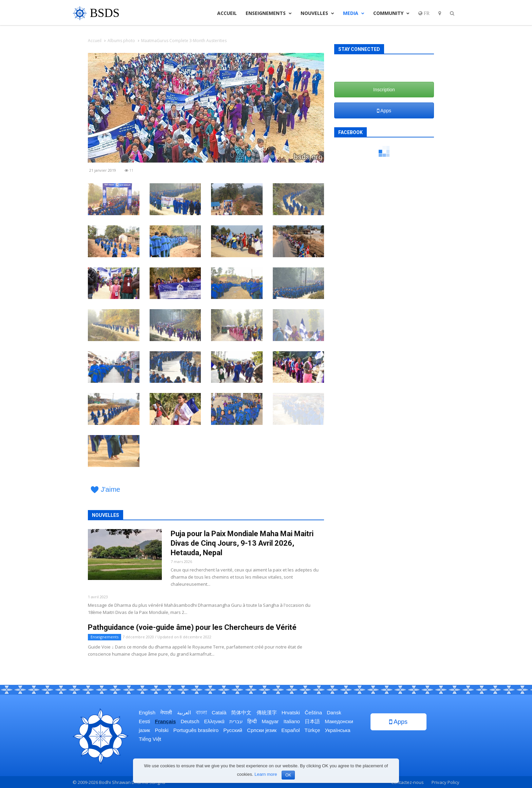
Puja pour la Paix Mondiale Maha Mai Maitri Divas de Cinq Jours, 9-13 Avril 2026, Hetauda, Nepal (242, 543)
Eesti (144, 721)
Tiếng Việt (150, 739)
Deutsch (190, 721)
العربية (184, 712)
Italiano (292, 721)
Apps (384, 111)
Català (219, 712)
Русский (233, 730)
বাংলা (201, 712)
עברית (236, 721)
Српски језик (262, 730)
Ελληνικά (214, 721)
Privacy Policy (445, 782)
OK (288, 775)
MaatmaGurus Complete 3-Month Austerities (184, 41)
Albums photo (121, 41)
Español (290, 730)
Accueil (227, 13)
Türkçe (312, 730)
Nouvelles (317, 13)
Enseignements (269, 13)
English (147, 712)
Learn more (266, 774)
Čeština (313, 712)
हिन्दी (252, 721)
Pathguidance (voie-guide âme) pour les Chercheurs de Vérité (192, 627)
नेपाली (166, 712)
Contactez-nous (407, 782)
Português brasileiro (196, 730)
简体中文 (241, 712)
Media (354, 13)
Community (391, 13)
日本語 (312, 721)
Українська (338, 730)
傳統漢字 (267, 712)
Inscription (384, 90)
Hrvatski (291, 712)
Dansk (334, 712)
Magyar (270, 721)
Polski (162, 730)
